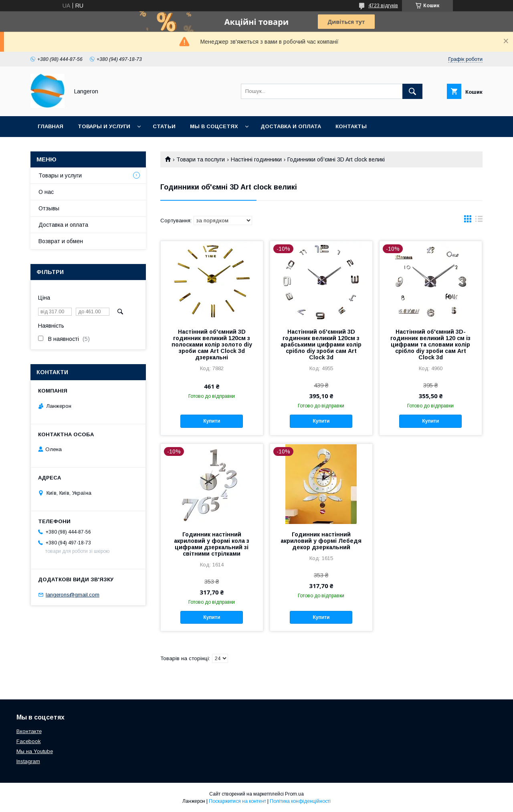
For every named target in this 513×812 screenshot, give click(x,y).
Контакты (351, 126)
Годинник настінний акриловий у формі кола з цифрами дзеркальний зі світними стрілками (212, 544)
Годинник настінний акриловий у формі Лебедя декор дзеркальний (321, 541)
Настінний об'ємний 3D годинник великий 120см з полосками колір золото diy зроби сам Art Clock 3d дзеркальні (212, 345)
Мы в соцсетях (214, 126)
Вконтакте (29, 731)
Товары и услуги (104, 126)
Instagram (28, 761)
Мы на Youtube (35, 751)
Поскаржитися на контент (237, 801)
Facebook (29, 741)
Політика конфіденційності (300, 801)
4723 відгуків (383, 6)
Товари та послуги (201, 159)
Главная (50, 126)
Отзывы (49, 208)
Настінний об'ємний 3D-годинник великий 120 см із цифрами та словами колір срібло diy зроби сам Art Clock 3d (430, 345)
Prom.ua (294, 794)
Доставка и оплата (291, 126)
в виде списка (479, 221)
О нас (46, 192)
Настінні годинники (256, 159)
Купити (212, 421)
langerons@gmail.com (73, 595)
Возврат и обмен (61, 241)
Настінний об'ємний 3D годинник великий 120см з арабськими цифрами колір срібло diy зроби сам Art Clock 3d (321, 345)
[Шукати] (412, 91)
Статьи (164, 126)
